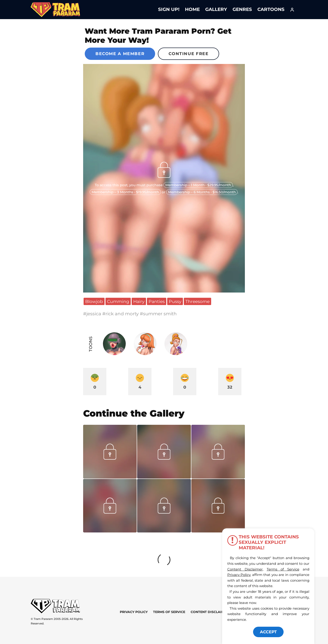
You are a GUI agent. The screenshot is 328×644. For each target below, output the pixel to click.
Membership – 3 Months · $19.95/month (125, 192)
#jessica (93, 314)
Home (192, 9)
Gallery (216, 9)
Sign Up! (169, 9)
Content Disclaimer (210, 612)
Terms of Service (169, 612)
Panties (157, 301)
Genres (242, 9)
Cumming (118, 301)
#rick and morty (121, 314)
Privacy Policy (134, 612)
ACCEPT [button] (268, 632)
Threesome (197, 301)
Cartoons (271, 9)
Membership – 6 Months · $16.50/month (202, 192)
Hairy (139, 301)
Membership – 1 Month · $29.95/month (198, 185)
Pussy (175, 301)
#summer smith (158, 314)
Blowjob (94, 301)
